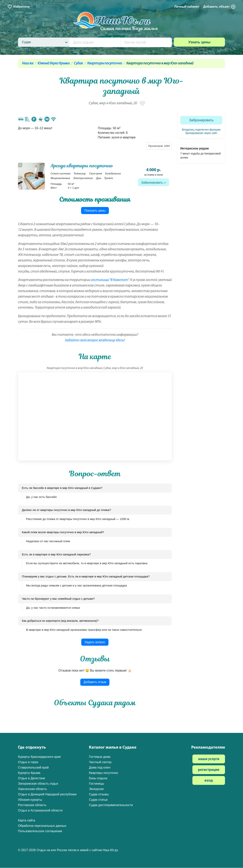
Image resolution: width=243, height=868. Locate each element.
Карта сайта (27, 821)
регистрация (209, 770)
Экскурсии (96, 789)
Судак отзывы (99, 795)
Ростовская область (32, 805)
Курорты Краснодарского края (39, 757)
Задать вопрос (95, 642)
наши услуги (209, 760)
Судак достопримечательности (111, 805)
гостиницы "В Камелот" (110, 280)
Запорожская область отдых (38, 784)
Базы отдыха (98, 779)
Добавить (219, 7)
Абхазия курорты (30, 800)
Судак (78, 64)
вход (209, 781)
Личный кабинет (187, 7)
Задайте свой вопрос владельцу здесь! (95, 341)
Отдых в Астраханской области (40, 811)
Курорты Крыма (29, 773)
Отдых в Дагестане (32, 779)
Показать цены (95, 211)
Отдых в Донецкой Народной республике (47, 795)
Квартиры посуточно (105, 64)
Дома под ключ (100, 768)
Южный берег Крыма (54, 64)
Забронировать (152, 183)
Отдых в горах (28, 762)
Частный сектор (100, 762)
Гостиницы (96, 784)
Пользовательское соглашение (40, 831)
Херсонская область (32, 789)
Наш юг (28, 64)
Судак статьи (98, 800)
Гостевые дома (100, 757)
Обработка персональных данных (42, 826)
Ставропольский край (33, 768)
